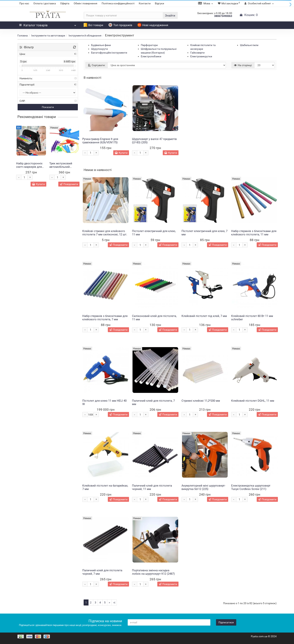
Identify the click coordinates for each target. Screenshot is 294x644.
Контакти (145, 3)
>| (114, 602)
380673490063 (223, 16)
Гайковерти (197, 53)
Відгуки (159, 3)
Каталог (48, 24)
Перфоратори (149, 45)
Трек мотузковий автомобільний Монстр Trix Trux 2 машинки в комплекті (64, 169)
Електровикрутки (201, 56)
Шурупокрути (99, 49)
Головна (23, 36)
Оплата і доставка (45, 3)
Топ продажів (120, 25)
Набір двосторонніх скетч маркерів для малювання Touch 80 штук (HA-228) (30, 169)
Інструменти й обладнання (85, 36)
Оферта (65, 3)
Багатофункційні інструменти (109, 53)
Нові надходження (153, 25)
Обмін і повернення (85, 3)
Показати (48, 107)
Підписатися (226, 622)
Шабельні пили (249, 45)
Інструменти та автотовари (48, 36)
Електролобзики (151, 56)
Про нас (24, 3)
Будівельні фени (101, 45)
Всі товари (93, 25)
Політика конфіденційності (118, 3)
